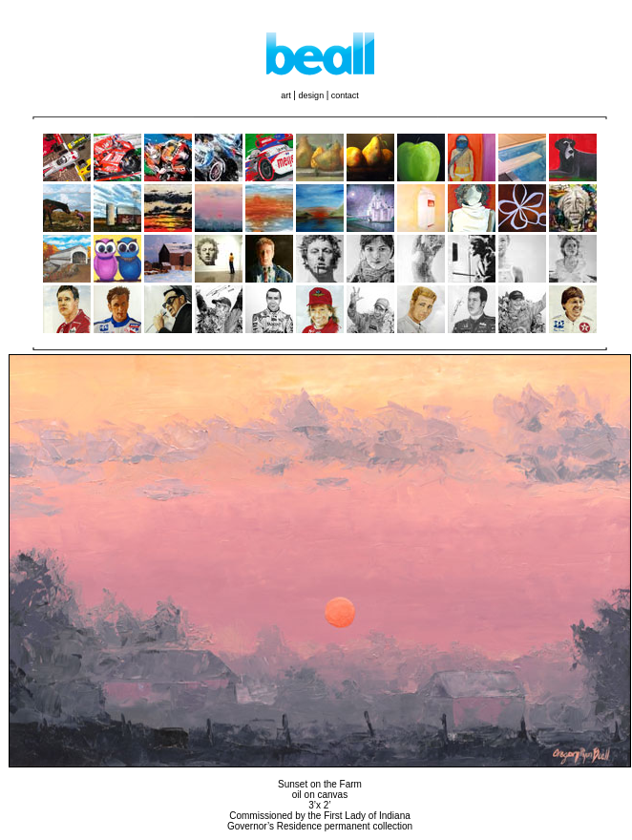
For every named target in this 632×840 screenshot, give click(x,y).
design (313, 95)
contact (345, 95)
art (287, 95)
